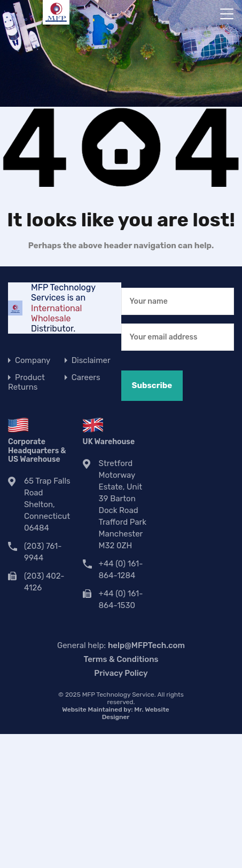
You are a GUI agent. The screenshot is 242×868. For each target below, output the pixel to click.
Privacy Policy (121, 673)
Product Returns (26, 382)
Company (33, 360)
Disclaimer (91, 360)
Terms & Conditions (121, 659)
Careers (86, 377)
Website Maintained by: (115, 713)
